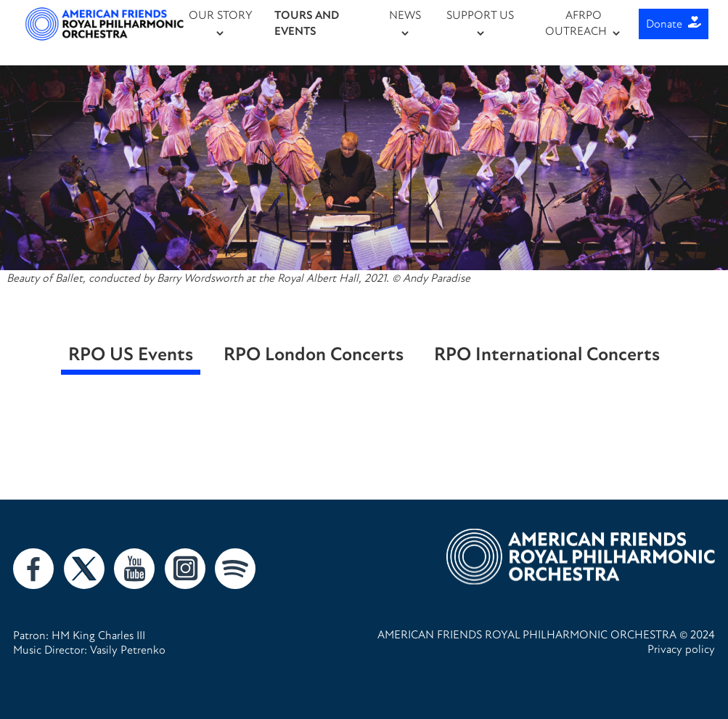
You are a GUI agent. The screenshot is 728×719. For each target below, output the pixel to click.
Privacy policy (681, 649)
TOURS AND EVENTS (307, 23)
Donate (674, 24)
